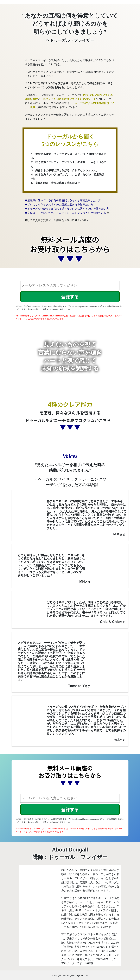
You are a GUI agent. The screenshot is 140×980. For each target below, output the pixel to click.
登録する (70, 296)
